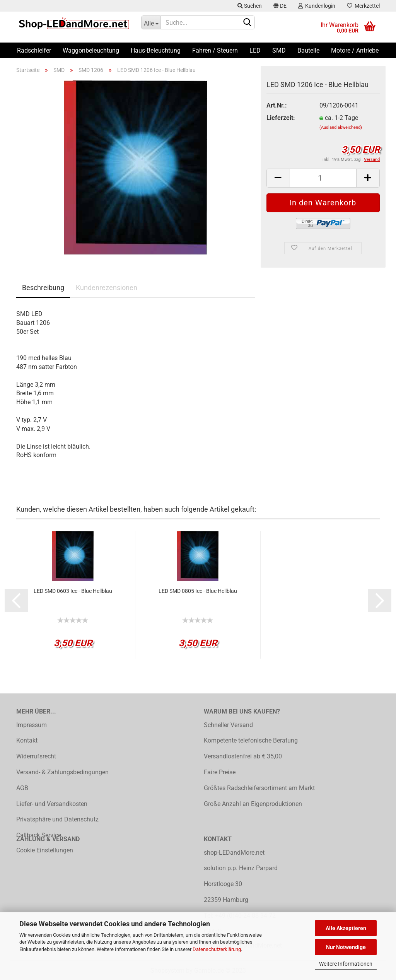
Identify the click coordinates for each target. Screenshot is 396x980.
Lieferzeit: (281, 118)
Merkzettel (363, 6)
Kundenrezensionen (107, 288)
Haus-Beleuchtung (156, 50)
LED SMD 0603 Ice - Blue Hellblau (73, 591)
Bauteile (308, 50)
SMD (279, 50)
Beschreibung (43, 288)
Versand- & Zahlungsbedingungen (62, 772)
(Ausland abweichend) (341, 127)
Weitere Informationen (346, 964)
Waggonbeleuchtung (91, 50)
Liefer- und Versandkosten (52, 804)
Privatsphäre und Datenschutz (57, 819)
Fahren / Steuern (215, 50)
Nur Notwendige (346, 947)
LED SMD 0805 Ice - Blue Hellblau (198, 591)
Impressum (32, 725)
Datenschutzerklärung (217, 949)
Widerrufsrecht (36, 756)
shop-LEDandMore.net (234, 853)
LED (255, 50)
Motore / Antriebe (355, 50)
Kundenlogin (317, 6)
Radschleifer (34, 50)
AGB (22, 788)
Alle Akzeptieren (346, 928)
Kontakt (27, 740)
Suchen (250, 6)
